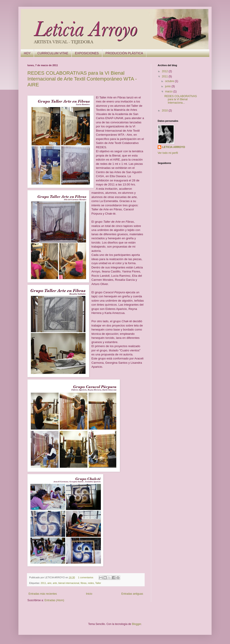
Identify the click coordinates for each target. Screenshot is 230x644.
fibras (84, 583)
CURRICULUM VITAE (53, 53)
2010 (165, 111)
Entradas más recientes (43, 594)
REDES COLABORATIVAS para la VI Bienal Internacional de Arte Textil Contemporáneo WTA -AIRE (82, 79)
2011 (43, 583)
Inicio (89, 594)
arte (55, 583)
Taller (98, 583)
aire (49, 583)
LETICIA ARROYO (174, 147)
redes (91, 583)
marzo (169, 91)
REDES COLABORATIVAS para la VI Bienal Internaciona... (181, 99)
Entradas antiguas (132, 594)
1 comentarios (86, 577)
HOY (27, 53)
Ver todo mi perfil (168, 153)
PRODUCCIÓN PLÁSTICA (124, 53)
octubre (170, 81)
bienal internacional (69, 583)
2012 (165, 71)
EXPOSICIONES (87, 53)
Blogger (136, 624)
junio (168, 86)
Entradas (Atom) (54, 600)
